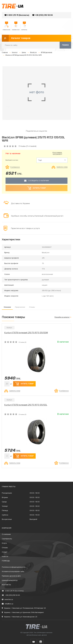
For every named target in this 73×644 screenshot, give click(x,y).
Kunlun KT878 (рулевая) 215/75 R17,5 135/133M (26, 333)
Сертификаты (7, 539)
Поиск (65, 45)
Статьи (4, 552)
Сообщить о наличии (36, 181)
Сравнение (6, 27)
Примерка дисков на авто (11, 576)
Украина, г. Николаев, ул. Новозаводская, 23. (20, 617)
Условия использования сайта (13, 572)
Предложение (20, 307)
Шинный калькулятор (10, 580)
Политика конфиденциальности (14, 567)
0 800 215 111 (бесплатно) (13, 591)
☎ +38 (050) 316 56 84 (42, 15)
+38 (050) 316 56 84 (11, 595)
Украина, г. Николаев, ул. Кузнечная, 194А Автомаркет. (23, 612)
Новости (5, 557)
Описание (7, 307)
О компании (6, 534)
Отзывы (32, 307)
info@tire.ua (7, 604)
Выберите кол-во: (12, 160)
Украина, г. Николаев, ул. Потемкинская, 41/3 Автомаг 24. (24, 608)
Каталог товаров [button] (16, 38)
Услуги (4, 543)
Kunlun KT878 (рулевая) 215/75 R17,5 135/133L (26, 405)
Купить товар (24, 384)
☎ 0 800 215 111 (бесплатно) (17, 15)
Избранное (16, 27)
